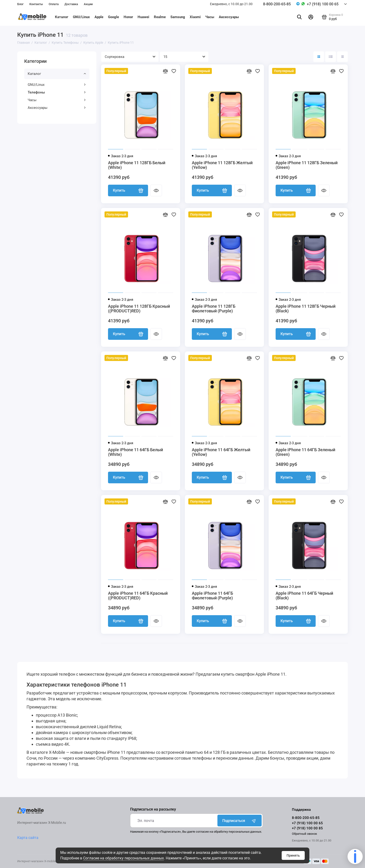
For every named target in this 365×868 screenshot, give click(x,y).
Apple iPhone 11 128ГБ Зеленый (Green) (307, 165)
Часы (210, 17)
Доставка (71, 4)
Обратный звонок (304, 834)
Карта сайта (28, 838)
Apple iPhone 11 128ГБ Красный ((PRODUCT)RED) (139, 309)
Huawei (143, 17)
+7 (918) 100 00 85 (307, 828)
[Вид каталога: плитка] (319, 57)
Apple (99, 17)
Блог (20, 4)
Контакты (36, 4)
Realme (160, 17)
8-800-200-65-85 (277, 4)
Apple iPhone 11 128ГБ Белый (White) (137, 165)
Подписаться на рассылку (153, 809)
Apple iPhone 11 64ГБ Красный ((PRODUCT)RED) (138, 596)
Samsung (178, 17)
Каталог (62, 17)
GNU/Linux (81, 17)
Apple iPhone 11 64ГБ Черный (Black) (304, 596)
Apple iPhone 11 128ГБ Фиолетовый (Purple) (214, 309)
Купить (128, 190)
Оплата (54, 4)
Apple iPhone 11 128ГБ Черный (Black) (306, 309)
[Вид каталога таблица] (342, 57)
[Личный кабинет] (311, 17)
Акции (88, 4)
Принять (293, 855)
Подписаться (240, 821)
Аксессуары (229, 17)
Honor (128, 17)
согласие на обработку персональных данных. (229, 832)
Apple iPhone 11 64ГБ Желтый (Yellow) (221, 452)
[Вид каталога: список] (331, 57)
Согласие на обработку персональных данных (123, 858)
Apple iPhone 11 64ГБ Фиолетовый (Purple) (212, 596)
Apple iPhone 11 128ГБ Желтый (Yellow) (222, 165)
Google (113, 17)
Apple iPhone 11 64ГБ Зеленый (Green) (305, 452)
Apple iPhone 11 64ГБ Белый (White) (135, 452)
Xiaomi (195, 17)
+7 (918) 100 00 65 (323, 4)
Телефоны (57, 92)
